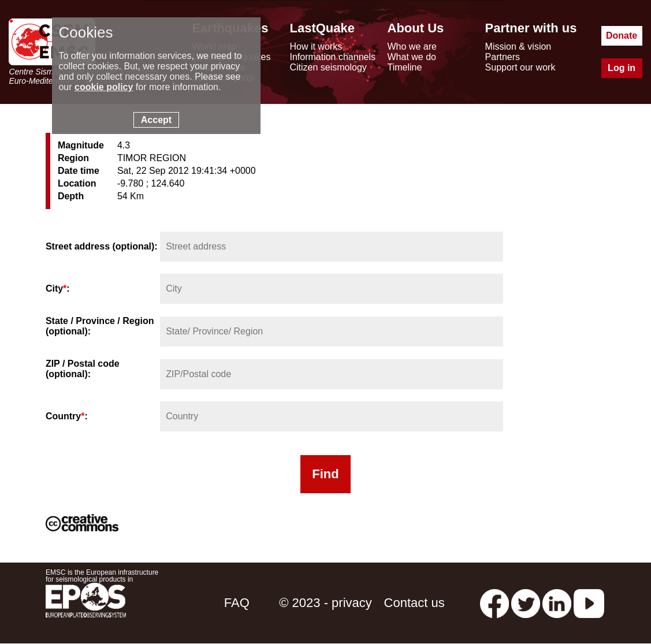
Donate (622, 36)
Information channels (332, 57)
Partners (503, 57)
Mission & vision (518, 46)
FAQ (237, 603)
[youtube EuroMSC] (589, 603)
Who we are (412, 46)
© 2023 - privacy (325, 603)
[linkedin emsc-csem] (557, 603)
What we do (412, 57)
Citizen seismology (328, 67)
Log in (622, 68)
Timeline (405, 67)
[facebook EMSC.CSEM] (494, 603)
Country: (67, 416)
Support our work (520, 67)
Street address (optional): (102, 246)
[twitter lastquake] (526, 603)
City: (58, 289)
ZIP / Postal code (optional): (83, 369)
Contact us (414, 603)
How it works (316, 46)
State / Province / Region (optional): (100, 326)
